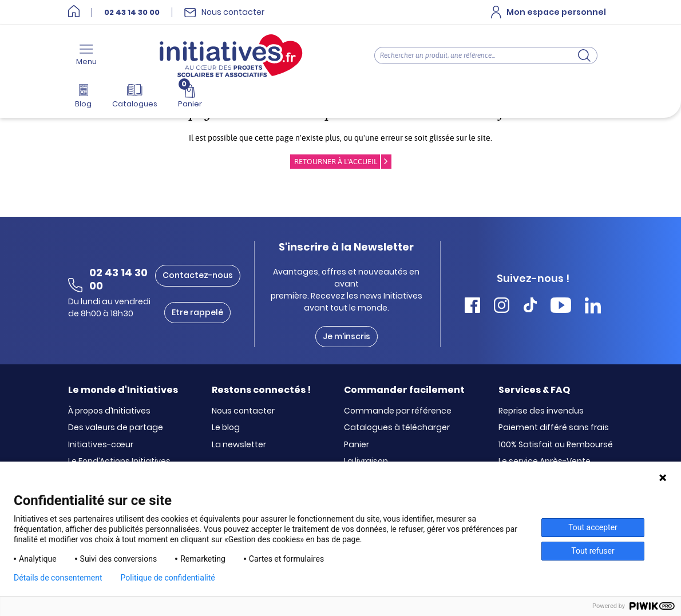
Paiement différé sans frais (554, 428)
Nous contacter (243, 411)
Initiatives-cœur (101, 445)
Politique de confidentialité (168, 578)
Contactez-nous (198, 275)
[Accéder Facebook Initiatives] (472, 307)
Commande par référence (398, 411)
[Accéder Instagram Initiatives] (502, 307)
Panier (357, 445)
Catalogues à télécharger (397, 428)
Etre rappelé (197, 312)
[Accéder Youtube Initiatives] (561, 307)
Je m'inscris (347, 336)
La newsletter (239, 445)
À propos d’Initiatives (109, 411)
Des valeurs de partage (116, 428)
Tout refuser (593, 551)
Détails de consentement (58, 578)
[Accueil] (74, 12)
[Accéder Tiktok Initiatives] (530, 307)
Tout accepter (593, 527)
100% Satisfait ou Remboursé (556, 445)
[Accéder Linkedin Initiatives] (593, 307)
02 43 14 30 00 (132, 13)
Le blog (226, 428)
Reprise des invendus (541, 411)
